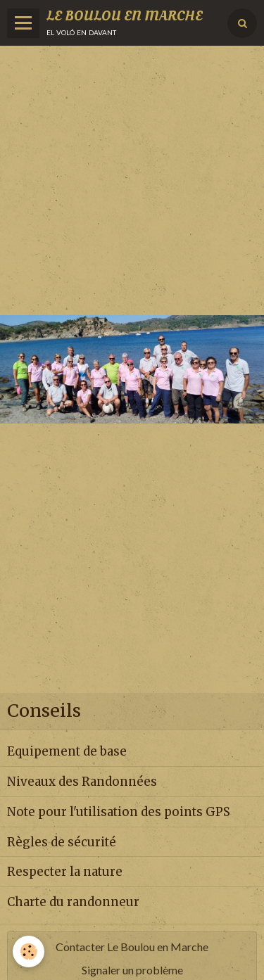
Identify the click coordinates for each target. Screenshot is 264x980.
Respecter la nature (65, 872)
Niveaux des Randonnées (82, 782)
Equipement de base (67, 751)
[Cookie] (29, 952)
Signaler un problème (132, 970)
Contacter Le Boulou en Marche (132, 947)
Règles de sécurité (62, 841)
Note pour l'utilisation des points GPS (119, 812)
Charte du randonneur (73, 902)
